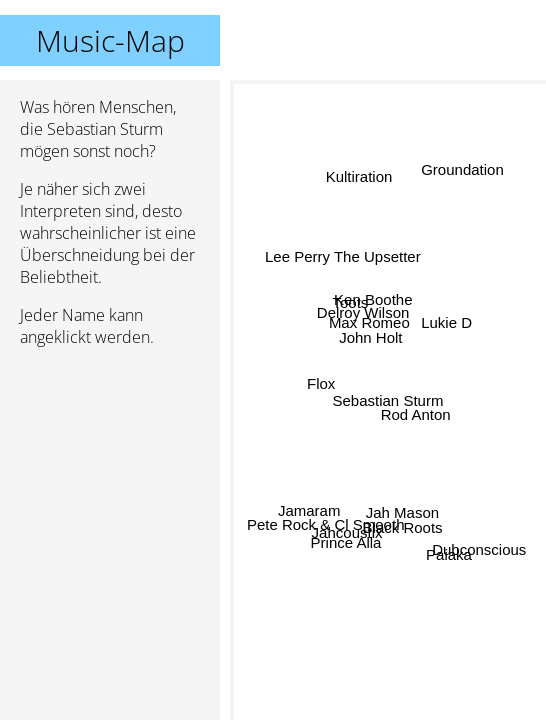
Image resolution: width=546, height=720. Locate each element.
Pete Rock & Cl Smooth (326, 523)
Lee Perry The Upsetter (343, 257)
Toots (351, 302)
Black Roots (403, 526)
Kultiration (358, 177)
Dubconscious (479, 549)
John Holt (371, 336)
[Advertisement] (110, 469)
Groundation (462, 170)
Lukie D (446, 319)
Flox (321, 385)
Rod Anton (415, 414)
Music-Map (110, 40)
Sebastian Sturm (388, 400)
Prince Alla (347, 544)
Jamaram (309, 507)
